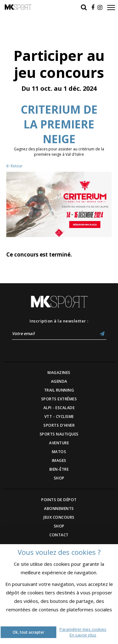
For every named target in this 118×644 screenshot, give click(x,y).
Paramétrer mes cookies (83, 629)
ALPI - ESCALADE (59, 408)
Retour (14, 166)
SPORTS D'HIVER (59, 425)
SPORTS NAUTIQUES (59, 434)
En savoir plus (83, 635)
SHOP (59, 478)
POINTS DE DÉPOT (59, 500)
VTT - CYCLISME (59, 417)
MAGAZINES (59, 373)
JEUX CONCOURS (59, 517)
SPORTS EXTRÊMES (59, 399)
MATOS (59, 452)
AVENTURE (59, 443)
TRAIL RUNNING (59, 390)
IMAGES (59, 460)
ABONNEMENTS (59, 509)
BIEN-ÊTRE (59, 469)
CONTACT (59, 535)
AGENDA (59, 381)
